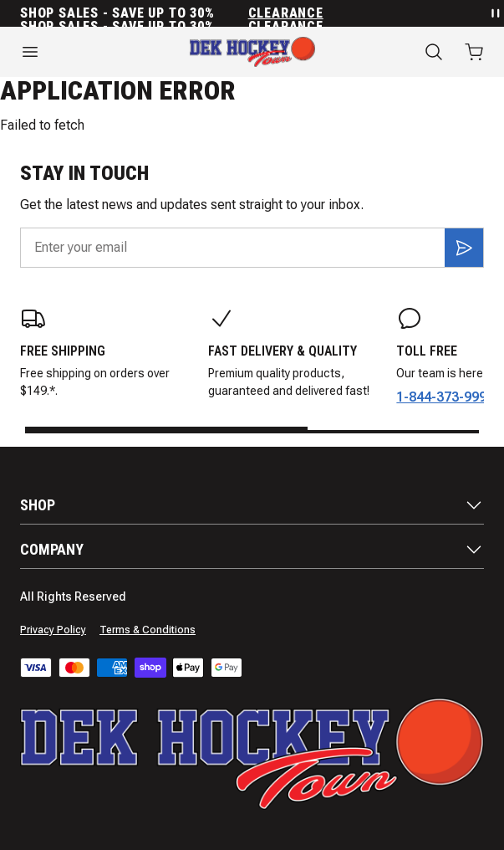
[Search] (434, 52)
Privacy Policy (53, 630)
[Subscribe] (464, 248)
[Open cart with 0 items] (474, 52)
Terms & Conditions (148, 630)
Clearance (286, 13)
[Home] (252, 52)
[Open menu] (84, 52)
